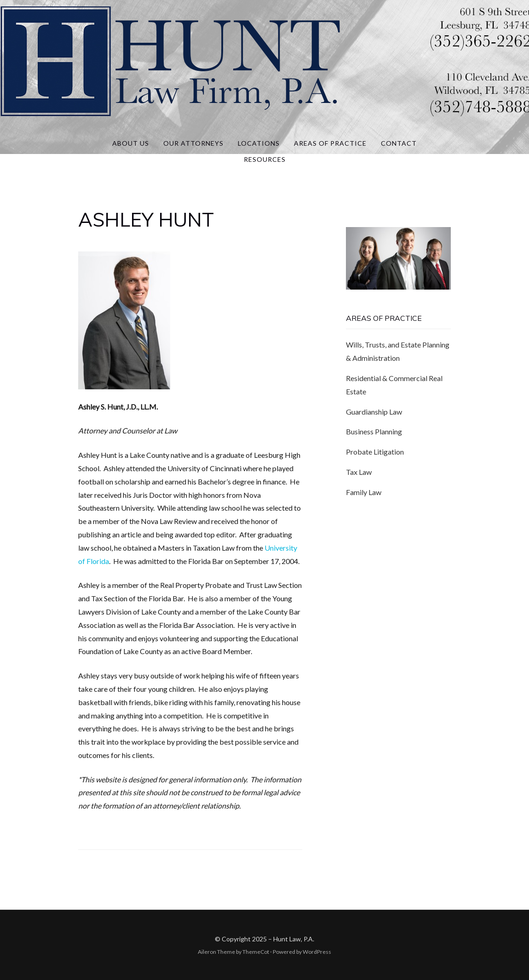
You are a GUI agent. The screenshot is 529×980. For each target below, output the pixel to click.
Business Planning (374, 431)
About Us (131, 143)
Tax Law (359, 472)
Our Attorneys (193, 143)
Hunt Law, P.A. (294, 939)
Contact (399, 143)
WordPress (317, 952)
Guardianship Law (374, 412)
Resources (265, 159)
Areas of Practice (330, 143)
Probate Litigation (375, 452)
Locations (259, 143)
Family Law (364, 492)
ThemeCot (256, 952)
